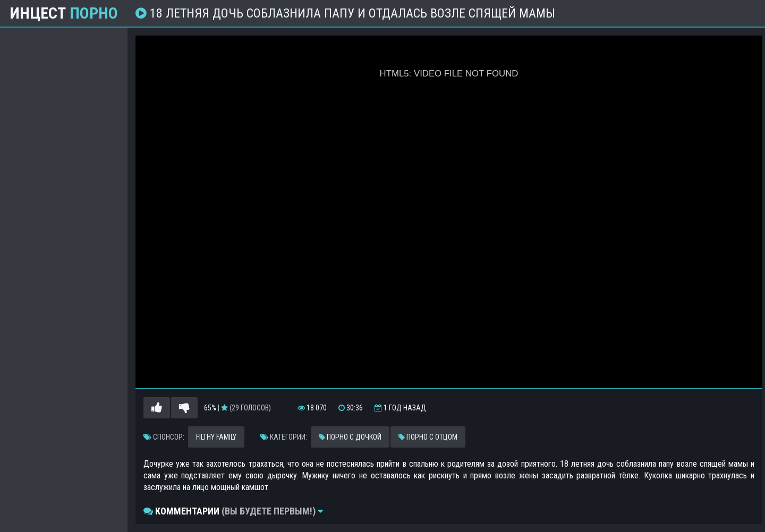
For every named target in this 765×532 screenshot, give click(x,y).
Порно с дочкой (350, 437)
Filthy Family (216, 437)
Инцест (64, 13)
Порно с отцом (428, 437)
